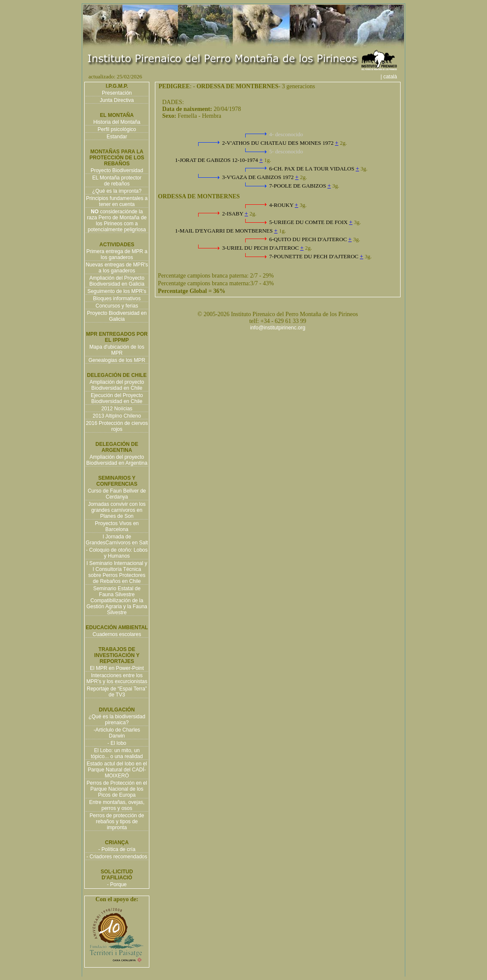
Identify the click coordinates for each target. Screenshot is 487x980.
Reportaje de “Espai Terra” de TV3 (117, 692)
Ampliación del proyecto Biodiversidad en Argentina (117, 460)
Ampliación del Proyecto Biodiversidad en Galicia (117, 281)
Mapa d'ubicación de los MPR (117, 350)
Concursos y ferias (117, 306)
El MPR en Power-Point (117, 668)
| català (392, 77)
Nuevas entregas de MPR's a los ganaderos (117, 268)
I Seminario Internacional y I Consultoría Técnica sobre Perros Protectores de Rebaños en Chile (117, 572)
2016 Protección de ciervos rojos (117, 426)
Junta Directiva (117, 100)
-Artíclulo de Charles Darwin (117, 733)
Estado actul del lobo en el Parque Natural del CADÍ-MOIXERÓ (117, 770)
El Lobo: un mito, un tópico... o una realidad (117, 753)
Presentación (117, 93)
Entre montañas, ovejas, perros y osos (117, 805)
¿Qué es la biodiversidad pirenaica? (117, 720)
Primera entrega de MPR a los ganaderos (117, 254)
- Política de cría (117, 849)
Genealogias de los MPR (117, 360)
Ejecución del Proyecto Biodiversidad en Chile (117, 398)
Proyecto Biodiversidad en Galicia (117, 316)
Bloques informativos (117, 299)
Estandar (117, 137)
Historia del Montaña (117, 122)
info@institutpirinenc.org (278, 328)
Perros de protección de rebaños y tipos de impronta (117, 822)
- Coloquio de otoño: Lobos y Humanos (117, 553)
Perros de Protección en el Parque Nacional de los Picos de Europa (117, 789)
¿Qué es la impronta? (117, 191)
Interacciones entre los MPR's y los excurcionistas (117, 678)
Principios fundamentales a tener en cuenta (117, 201)
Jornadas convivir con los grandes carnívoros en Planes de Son (117, 510)
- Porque (117, 884)
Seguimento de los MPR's (117, 291)
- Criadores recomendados (117, 857)
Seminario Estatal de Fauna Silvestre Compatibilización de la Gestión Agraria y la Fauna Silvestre (117, 601)
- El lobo (117, 743)
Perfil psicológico (117, 129)
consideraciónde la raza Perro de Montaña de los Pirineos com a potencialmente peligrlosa (117, 221)
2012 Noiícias (117, 409)
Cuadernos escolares (117, 634)
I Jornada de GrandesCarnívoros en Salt (117, 540)
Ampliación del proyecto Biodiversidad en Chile (117, 385)
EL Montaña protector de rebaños (117, 181)
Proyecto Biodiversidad (117, 170)
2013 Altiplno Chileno (117, 416)
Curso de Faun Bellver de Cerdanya (117, 494)
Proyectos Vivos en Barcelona (117, 526)
